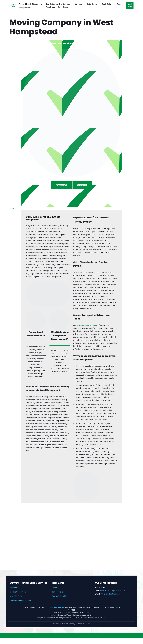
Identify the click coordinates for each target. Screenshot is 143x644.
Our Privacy (63, 7)
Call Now (130, 6)
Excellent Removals (18, 598)
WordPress (23, 641)
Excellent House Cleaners (20, 606)
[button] (83, 4)
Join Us (55, 593)
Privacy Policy (58, 598)
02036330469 (61, 185)
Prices (120, 4)
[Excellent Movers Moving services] (26, 6)
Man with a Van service (87, 327)
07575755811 (82, 185)
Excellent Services (17, 593)
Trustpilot (14, 209)
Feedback (50, 7)
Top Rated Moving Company (59, 4)
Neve (4, 641)
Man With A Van (16, 602)
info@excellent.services (110, 599)
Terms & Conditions (61, 602)
